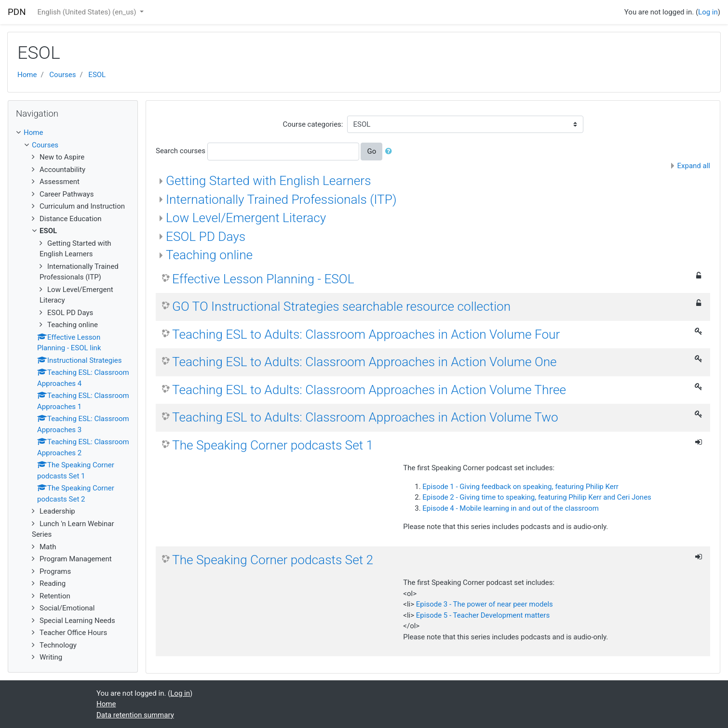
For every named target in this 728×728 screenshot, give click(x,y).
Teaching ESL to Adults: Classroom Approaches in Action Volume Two (365, 417)
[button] (391, 152)
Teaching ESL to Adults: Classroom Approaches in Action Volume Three (369, 390)
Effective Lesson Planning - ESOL (263, 279)
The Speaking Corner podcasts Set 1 (273, 445)
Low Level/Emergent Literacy (246, 218)
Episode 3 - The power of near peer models (485, 604)
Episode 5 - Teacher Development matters (483, 615)
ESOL (97, 75)
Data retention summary (135, 715)
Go (371, 151)
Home (27, 75)
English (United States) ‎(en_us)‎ (88, 12)
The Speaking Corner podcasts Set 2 (273, 560)
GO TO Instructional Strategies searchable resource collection (341, 306)
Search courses (181, 151)
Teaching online (209, 255)
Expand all (694, 166)
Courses (62, 75)
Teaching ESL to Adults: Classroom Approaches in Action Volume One (364, 362)
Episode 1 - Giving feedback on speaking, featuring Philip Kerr (520, 487)
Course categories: (313, 124)
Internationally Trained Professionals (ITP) (281, 199)
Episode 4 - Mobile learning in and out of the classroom (511, 508)
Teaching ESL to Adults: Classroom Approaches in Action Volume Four (366, 334)
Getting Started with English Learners (268, 181)
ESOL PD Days (206, 237)
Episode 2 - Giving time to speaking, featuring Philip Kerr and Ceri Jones (537, 497)
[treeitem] (73, 133)
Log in (708, 12)
